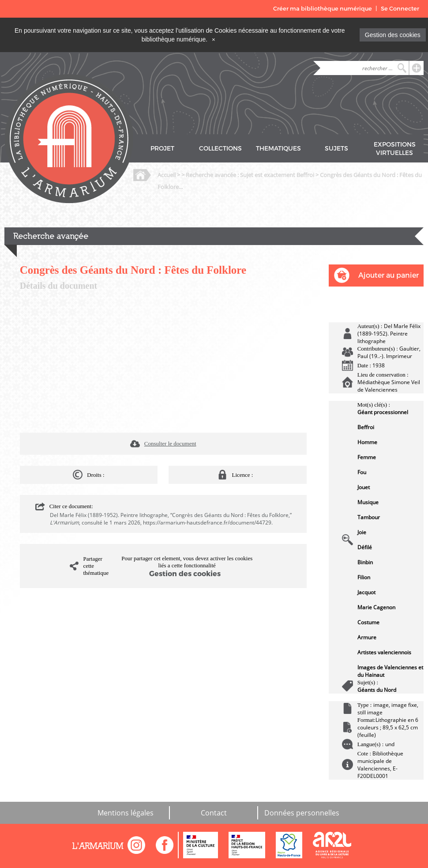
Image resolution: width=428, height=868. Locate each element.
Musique (368, 502)
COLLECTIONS (220, 149)
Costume (368, 622)
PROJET (162, 149)
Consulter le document (170, 443)
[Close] (214, 39)
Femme (367, 457)
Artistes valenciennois (384, 652)
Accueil (167, 175)
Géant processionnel (383, 412)
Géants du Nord (377, 690)
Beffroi (366, 427)
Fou (362, 472)
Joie (362, 532)
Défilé (365, 547)
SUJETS (336, 149)
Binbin (365, 562)
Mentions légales (126, 813)
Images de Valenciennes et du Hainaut (390, 671)
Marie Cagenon (376, 607)
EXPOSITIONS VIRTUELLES (395, 149)
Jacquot (366, 592)
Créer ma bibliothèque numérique (323, 9)
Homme (367, 442)
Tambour (369, 517)
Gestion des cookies (393, 35)
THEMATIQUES (278, 149)
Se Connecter (400, 9)
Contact (214, 813)
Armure (367, 637)
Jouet (364, 487)
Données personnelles (302, 813)
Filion (364, 577)
